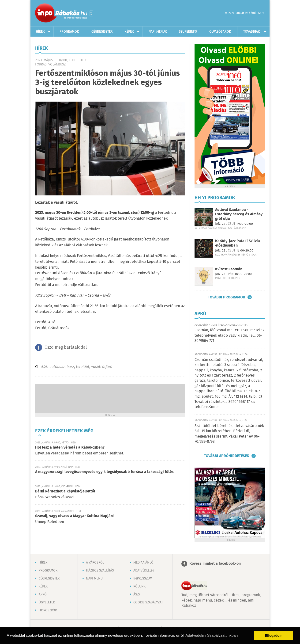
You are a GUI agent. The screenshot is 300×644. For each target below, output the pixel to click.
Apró (43, 594)
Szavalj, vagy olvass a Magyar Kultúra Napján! (74, 516)
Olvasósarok (220, 32)
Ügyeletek (47, 602)
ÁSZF (137, 594)
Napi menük (158, 32)
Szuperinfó (188, 32)
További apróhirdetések (227, 456)
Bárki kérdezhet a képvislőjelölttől (65, 491)
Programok (69, 32)
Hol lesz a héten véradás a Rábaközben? (70, 448)
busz (70, 367)
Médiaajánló (143, 563)
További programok (227, 297)
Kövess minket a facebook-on (215, 564)
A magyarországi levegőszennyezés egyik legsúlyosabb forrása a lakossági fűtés (104, 472)
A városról (95, 563)
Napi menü (94, 579)
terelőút (83, 367)
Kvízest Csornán (229, 269)
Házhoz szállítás (100, 571)
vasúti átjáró (102, 367)
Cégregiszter (102, 32)
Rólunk (139, 587)
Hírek (40, 32)
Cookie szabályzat (148, 602)
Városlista (91, 13)
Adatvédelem (144, 571)
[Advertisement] (110, 398)
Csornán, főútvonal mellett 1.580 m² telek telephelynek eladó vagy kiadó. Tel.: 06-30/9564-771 (229, 335)
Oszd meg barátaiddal (66, 347)
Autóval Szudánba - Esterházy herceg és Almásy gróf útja (239, 214)
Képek (129, 32)
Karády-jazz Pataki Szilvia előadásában (238, 243)
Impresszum (143, 579)
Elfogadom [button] (274, 636)
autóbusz (57, 367)
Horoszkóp (48, 610)
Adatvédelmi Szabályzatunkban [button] (212, 635)
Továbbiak (252, 32)
